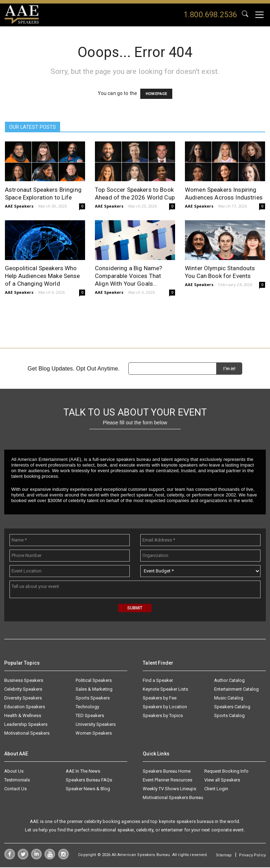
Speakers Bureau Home (167, 772)
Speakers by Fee (160, 699)
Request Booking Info (226, 772)
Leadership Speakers (26, 725)
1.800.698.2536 (210, 15)
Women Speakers (94, 734)
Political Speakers (94, 681)
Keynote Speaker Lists (165, 690)
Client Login (216, 789)
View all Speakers (222, 781)
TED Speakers (90, 716)
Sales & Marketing (94, 690)
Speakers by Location (165, 707)
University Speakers (96, 725)
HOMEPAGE (156, 94)
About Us (14, 772)
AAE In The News (83, 772)
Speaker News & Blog (88, 789)
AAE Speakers (19, 206)
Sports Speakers (93, 699)
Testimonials (17, 781)
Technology (87, 707)
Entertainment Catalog (236, 690)
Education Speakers (25, 707)
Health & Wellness (23, 716)
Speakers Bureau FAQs (89, 781)
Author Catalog (229, 681)
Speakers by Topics (163, 716)
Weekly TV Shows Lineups (169, 789)
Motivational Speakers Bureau (173, 798)
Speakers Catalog (232, 707)
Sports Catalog (229, 716)
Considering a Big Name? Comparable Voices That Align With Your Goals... (128, 276)
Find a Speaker (158, 681)
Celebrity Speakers (23, 690)
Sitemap (224, 856)
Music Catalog (229, 699)
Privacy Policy (252, 856)
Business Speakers (24, 681)
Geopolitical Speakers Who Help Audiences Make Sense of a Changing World (43, 276)
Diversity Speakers (23, 699)
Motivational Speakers (27, 734)
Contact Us (15, 789)
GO (245, 15)
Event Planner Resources (168, 781)
